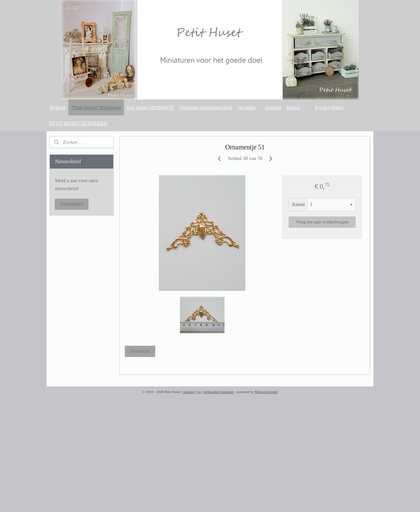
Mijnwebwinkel (266, 392)
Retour (293, 107)
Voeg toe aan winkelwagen (322, 222)
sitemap (189, 392)
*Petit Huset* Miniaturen (96, 107)
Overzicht (140, 351)
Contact (274, 107)
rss (199, 392)
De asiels (246, 107)
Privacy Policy (330, 107)
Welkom (57, 107)
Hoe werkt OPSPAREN (150, 107)
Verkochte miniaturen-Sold (205, 107)
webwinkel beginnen (218, 392)
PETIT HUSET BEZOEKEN (78, 123)
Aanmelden (71, 204)
